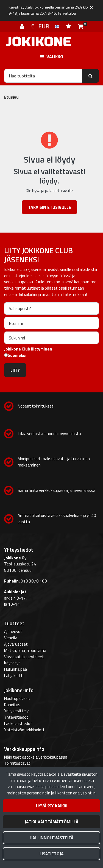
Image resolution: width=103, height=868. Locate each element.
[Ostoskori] (81, 26)
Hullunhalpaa (16, 669)
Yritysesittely (16, 711)
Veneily (10, 638)
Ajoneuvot (13, 631)
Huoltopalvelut (17, 698)
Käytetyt (12, 663)
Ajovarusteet (16, 644)
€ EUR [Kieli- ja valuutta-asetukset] (46, 26)
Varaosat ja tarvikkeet (24, 657)
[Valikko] (51, 56)
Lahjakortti (14, 676)
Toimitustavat (17, 763)
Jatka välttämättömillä (51, 822)
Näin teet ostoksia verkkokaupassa (36, 757)
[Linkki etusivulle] (38, 41)
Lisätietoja (52, 854)
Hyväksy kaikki (52, 806)
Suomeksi (17, 355)
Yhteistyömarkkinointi (24, 730)
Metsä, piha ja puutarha (25, 650)
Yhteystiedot (16, 717)
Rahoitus (12, 705)
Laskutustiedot (18, 723)
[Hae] (43, 76)
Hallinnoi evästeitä (51, 838)
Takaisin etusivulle (50, 207)
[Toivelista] (69, 26)
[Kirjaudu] (23, 26)
